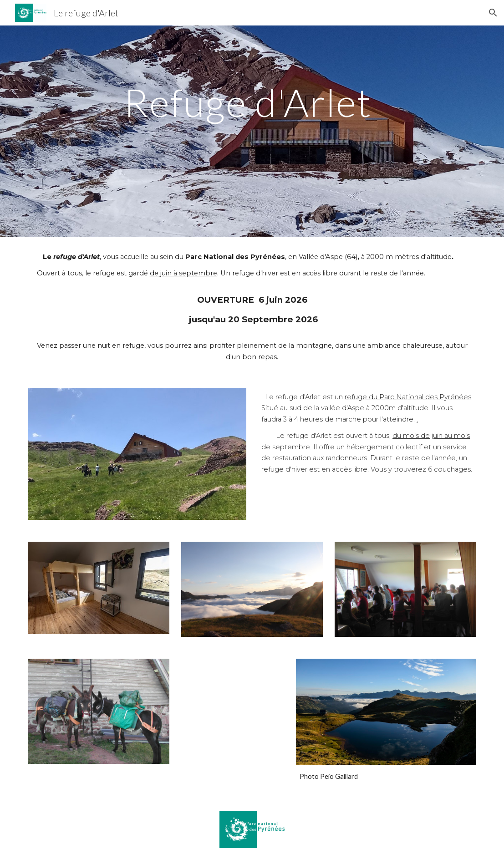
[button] (493, 13)
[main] (252, 131)
